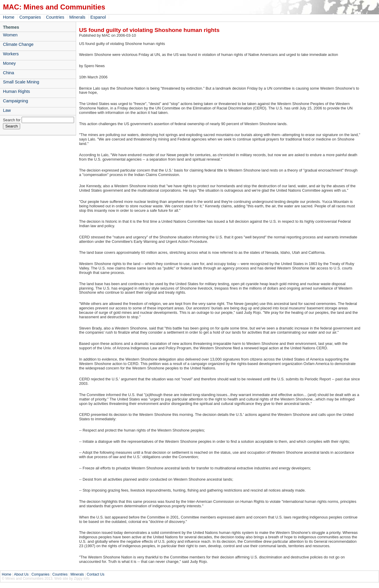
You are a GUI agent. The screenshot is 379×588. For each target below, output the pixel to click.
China (9, 73)
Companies (30, 17)
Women (10, 35)
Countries (55, 17)
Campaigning (16, 101)
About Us (21, 574)
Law (7, 110)
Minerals (77, 17)
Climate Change (18, 44)
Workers (11, 54)
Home (9, 17)
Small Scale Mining (21, 82)
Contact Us (95, 574)
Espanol (98, 17)
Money (9, 63)
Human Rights (16, 91)
